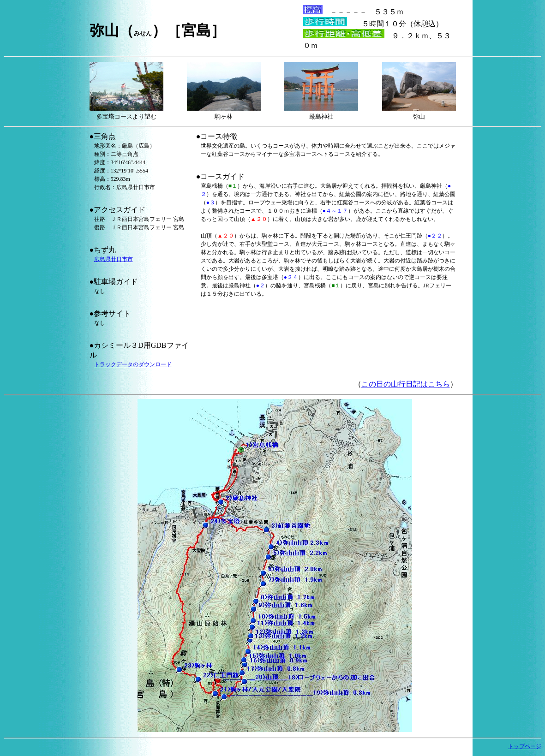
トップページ (525, 746)
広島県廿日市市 (114, 259)
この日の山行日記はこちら (406, 384)
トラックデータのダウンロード (133, 364)
